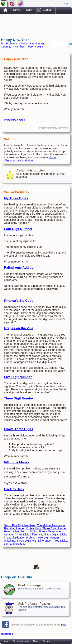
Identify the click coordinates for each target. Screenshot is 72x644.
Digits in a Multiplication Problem (36, 536)
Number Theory (24, 47)
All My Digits (51, 535)
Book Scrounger (30, 585)
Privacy (46, 641)
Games (47, 10)
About (36, 641)
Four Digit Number (18, 229)
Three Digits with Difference (34, 541)
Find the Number (14, 528)
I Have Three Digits (19, 429)
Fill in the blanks (17, 462)
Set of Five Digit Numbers (20, 525)
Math (24, 43)
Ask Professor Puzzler (34, 604)
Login (66, 3)
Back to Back (14, 489)
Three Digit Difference (29, 535)
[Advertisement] (32, 23)
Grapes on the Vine (19, 328)
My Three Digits (16, 198)
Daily (29, 10)
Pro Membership (21, 641)
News (17, 10)
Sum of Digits (29, 531)
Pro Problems (9, 43)
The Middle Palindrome (51, 525)
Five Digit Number (18, 377)
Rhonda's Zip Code (19, 301)
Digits (40, 47)
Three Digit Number (19, 398)
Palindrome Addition (20, 268)
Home (6, 641)
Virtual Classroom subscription (30, 159)
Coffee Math (33, 528)
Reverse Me (12, 531)
